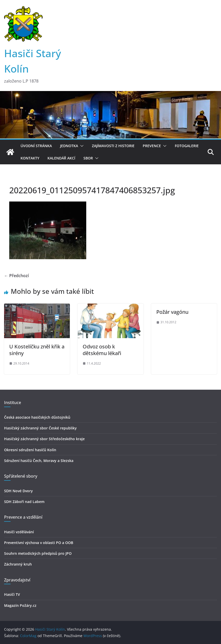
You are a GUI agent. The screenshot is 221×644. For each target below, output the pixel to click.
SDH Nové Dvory (18, 491)
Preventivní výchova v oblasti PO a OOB (39, 543)
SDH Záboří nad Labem (24, 502)
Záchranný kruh (18, 564)
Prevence (152, 146)
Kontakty (30, 158)
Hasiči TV (12, 594)
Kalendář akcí (61, 158)
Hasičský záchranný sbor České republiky (40, 428)
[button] (81, 146)
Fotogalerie (187, 146)
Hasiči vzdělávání (19, 532)
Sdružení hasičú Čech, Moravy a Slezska (39, 461)
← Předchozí (16, 276)
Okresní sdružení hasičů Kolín (30, 450)
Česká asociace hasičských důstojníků (37, 417)
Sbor (88, 158)
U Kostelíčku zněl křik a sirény (37, 350)
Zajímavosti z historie (113, 146)
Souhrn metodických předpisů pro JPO (38, 553)
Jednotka (69, 146)
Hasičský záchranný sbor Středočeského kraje (44, 439)
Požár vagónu (172, 312)
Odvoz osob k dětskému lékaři (102, 350)
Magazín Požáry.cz (20, 605)
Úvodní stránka (36, 146)
